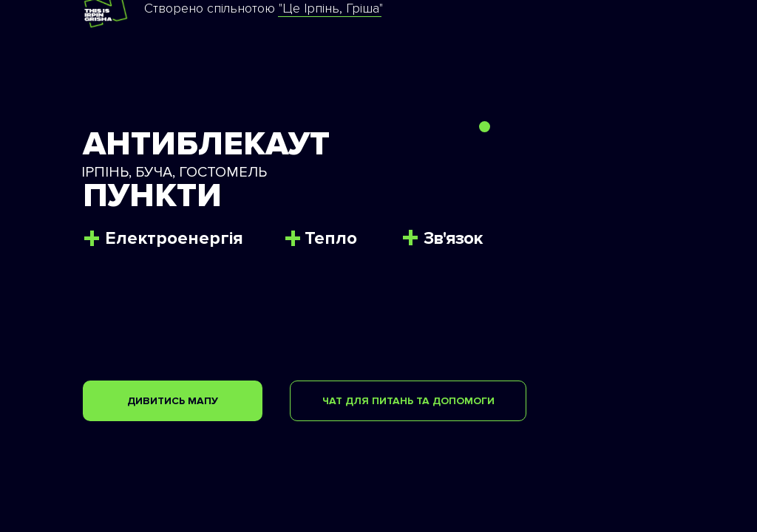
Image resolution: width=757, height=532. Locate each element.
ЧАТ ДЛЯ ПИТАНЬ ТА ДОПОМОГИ (408, 401)
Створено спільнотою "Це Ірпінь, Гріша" (264, 8)
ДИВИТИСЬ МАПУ (173, 401)
